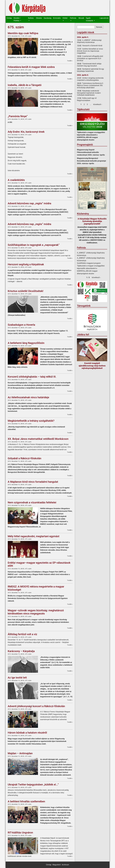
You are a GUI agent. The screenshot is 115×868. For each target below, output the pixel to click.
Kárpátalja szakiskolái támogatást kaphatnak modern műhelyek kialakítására (89, 93)
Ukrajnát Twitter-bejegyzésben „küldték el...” (33, 785)
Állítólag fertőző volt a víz (23, 634)
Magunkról (57, 865)
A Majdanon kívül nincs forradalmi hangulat (33, 482)
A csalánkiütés (16, 180)
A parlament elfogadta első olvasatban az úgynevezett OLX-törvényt (90, 58)
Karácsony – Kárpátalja (21, 651)
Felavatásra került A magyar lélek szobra (31, 67)
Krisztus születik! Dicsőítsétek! (26, 291)
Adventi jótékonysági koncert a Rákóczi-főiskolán (36, 706)
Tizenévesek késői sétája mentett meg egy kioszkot (89, 65)
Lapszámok (104, 18)
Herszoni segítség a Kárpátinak (26, 264)
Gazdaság (47, 18)
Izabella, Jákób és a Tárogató (25, 85)
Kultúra (31, 18)
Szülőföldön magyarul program (89, 263)
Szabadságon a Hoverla (21, 325)
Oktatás (39, 18)
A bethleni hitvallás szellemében (26, 801)
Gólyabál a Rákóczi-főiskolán (25, 458)
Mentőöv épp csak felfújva (23, 33)
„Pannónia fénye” (18, 116)
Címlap (9, 18)
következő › (98, 104)
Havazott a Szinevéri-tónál (92, 46)
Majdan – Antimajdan (20, 753)
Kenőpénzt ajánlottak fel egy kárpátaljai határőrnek (90, 70)
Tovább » (70, 61)
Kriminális (57, 18)
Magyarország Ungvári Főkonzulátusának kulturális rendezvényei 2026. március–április (91, 152)
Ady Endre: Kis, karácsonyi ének (26, 132)
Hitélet (65, 18)
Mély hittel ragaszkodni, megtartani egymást (34, 536)
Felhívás (73, 18)
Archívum (65, 865)
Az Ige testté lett (17, 678)
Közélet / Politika (17, 19)
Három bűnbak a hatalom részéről (27, 733)
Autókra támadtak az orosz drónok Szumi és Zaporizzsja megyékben (90, 51)
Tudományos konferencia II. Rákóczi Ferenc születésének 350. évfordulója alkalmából (90, 85)
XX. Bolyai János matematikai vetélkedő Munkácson (38, 439)
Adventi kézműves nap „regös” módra (30, 203)
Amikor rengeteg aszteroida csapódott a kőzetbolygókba (90, 79)
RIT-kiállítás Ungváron (20, 833)
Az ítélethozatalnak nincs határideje (29, 397)
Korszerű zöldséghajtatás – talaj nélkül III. (32, 377)
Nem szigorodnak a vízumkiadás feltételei (32, 502)
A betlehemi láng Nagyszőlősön (26, 343)
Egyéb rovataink (90, 19)
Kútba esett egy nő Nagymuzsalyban (87, 99)
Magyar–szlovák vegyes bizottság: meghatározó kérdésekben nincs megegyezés (36, 612)
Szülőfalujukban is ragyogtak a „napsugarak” (34, 245)
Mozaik (81, 18)
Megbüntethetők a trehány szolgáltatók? (31, 421)
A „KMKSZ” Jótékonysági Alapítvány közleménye (89, 41)
